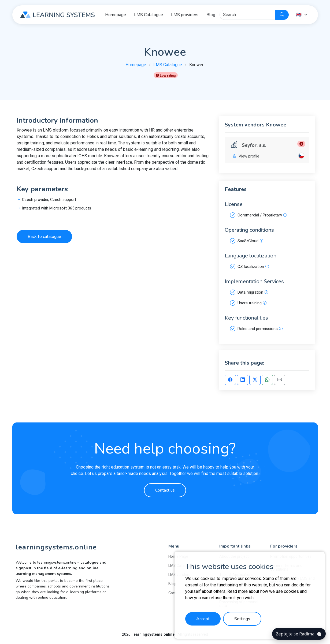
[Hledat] (248, 15)
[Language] (302, 15)
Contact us (165, 490)
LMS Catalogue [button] (149, 15)
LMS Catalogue (168, 65)
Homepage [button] (116, 15)
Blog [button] (211, 15)
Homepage (136, 65)
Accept (203, 619)
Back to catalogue (44, 237)
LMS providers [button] (185, 15)
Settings (242, 619)
